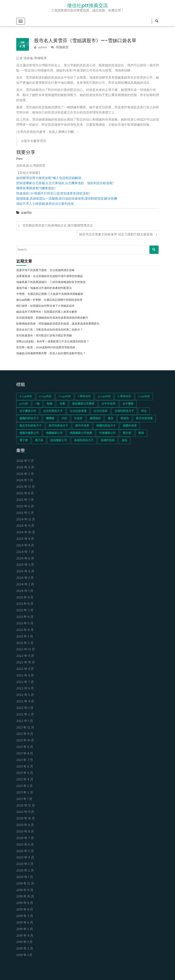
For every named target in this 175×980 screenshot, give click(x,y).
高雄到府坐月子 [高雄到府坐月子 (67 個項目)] (84, 440)
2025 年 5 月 (25, 513)
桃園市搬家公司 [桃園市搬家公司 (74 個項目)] (29, 433)
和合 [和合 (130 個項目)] (144, 411)
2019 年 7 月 (25, 916)
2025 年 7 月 (25, 500)
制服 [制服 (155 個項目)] (50, 404)
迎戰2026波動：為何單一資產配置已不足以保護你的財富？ (53, 342)
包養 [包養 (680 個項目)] (62, 404)
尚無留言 (60, 48)
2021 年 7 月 (25, 760)
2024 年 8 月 (25, 546)
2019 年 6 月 (25, 923)
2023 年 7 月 (25, 611)
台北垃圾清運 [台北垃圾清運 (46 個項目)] (78, 411)
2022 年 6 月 (25, 689)
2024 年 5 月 (25, 565)
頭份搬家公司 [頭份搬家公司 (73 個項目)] (59, 440)
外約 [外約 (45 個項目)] (64, 419)
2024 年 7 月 (25, 552)
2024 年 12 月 (26, 520)
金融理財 (26, 213)
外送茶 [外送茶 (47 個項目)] (78, 419)
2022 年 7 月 (25, 682)
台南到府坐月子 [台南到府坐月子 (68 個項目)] (124, 411)
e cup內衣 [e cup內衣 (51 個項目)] (45, 397)
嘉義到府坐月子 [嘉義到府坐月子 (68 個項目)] (29, 419)
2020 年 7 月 (25, 838)
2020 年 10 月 (26, 819)
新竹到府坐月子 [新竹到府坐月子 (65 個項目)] (58, 426)
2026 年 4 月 (25, 468)
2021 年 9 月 (25, 747)
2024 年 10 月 (26, 533)
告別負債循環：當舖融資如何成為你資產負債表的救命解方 (52, 318)
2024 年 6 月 (25, 559)
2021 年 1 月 (24, 799)
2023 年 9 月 (25, 598)
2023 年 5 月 (25, 624)
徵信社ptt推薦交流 (87, 6)
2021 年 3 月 (24, 786)
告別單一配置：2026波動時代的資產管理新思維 (46, 348)
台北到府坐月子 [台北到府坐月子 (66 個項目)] (53, 411)
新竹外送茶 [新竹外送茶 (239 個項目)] (82, 426)
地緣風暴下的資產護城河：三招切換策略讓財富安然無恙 (51, 282)
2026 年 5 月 (25, 461)
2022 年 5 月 (25, 695)
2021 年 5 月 (25, 773)
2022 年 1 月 (25, 721)
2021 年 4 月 (25, 780)
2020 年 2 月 (25, 871)
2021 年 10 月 (25, 741)
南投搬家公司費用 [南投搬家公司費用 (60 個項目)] (83, 404)
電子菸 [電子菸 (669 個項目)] (39, 440)
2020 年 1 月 (25, 877)
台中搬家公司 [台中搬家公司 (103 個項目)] (28, 411)
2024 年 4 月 (25, 572)
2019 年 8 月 (25, 910)
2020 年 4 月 (25, 858)
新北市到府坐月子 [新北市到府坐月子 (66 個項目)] (31, 426)
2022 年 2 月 (25, 715)
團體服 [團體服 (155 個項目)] (50, 419)
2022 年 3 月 (25, 708)
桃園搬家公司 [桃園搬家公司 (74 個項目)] (54, 433)
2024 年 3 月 (25, 578)
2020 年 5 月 (25, 851)
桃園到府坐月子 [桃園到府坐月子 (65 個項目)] (106, 426)
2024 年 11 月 (25, 526)
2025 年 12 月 (26, 487)
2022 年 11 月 (25, 656)
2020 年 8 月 (25, 832)
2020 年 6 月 (25, 845)
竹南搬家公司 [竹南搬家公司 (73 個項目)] (107, 433)
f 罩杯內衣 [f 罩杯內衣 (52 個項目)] (84, 397)
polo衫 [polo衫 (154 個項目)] (24, 404)
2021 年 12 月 (25, 728)
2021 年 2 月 (25, 793)
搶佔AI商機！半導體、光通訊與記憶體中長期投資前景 (49, 300)
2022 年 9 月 (25, 669)
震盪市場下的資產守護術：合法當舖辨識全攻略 (45, 270)
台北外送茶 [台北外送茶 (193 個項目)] (100, 411)
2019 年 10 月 (25, 897)
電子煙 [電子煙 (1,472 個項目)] (24, 440)
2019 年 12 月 (25, 884)
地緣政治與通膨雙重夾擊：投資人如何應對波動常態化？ (51, 354)
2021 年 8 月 (25, 754)
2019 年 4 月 (25, 936)
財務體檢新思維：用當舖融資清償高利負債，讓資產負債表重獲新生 (58, 324)
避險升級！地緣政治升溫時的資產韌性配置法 (44, 288)
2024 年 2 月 (25, 585)
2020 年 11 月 (25, 812)
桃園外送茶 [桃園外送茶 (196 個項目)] (130, 426)
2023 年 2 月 (25, 643)
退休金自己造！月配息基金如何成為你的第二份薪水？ (50, 330)
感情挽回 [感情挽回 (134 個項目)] (95, 419)
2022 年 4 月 (25, 702)
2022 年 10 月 (26, 663)
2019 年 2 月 (25, 949)
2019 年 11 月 (25, 890)
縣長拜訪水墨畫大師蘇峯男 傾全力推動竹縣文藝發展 (116, 235)
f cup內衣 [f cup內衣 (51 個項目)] (65, 397)
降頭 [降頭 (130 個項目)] (141, 433)
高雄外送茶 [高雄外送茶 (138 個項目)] (108, 440)
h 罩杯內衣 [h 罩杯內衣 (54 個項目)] (124, 397)
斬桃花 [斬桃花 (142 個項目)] (125, 419)
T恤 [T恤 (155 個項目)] (37, 404)
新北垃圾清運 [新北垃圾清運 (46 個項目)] (144, 419)
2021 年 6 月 (25, 767)
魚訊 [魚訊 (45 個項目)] (124, 440)
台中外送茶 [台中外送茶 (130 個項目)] (108, 404)
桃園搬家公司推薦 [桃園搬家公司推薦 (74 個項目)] (81, 433)
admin (41, 48)
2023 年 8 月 (25, 604)
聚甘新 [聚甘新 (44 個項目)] (127, 433)
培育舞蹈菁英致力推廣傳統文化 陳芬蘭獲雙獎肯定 (58, 226)
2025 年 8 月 (25, 494)
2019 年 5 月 (25, 929)
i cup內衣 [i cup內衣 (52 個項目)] (144, 397)
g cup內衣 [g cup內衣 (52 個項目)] (104, 397)
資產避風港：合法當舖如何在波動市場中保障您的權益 (50, 276)
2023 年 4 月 (25, 630)
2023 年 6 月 (25, 617)
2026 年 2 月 (25, 474)
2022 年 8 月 (25, 676)
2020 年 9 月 (25, 825)
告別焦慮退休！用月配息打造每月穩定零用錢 (44, 336)
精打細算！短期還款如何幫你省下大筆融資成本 (45, 306)
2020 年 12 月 (26, 806)
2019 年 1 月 (24, 955)
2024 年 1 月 (25, 591)
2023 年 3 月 (25, 637)
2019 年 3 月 (24, 942)
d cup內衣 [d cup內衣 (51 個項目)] (26, 397)
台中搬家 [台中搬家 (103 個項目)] (128, 404)
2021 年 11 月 (25, 734)
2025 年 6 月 (25, 507)
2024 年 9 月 (25, 539)
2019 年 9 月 (25, 903)
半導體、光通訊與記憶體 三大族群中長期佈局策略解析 (50, 294)
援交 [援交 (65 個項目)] (111, 419)
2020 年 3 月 (25, 864)
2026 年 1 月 (25, 480)
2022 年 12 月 (26, 650)
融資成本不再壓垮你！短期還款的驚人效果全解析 (47, 312)
